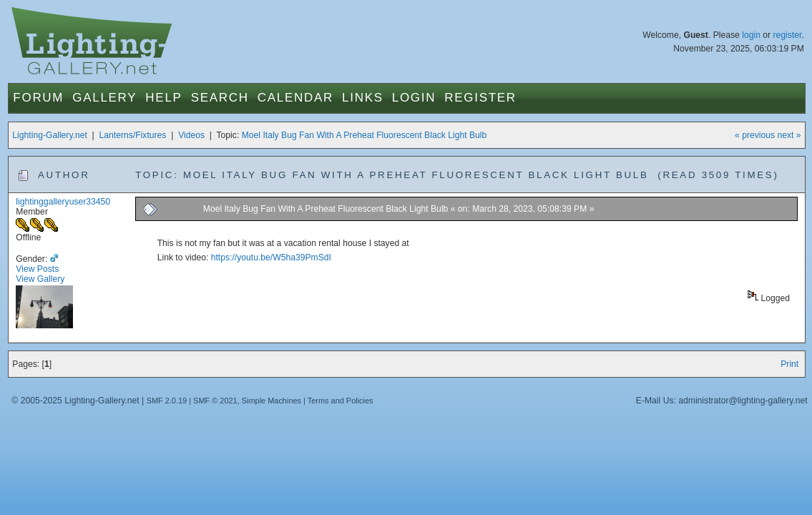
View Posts (37, 269)
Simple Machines (272, 401)
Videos (191, 135)
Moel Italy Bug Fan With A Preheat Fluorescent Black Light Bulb (365, 135)
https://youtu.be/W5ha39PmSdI (271, 257)
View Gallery (40, 279)
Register (480, 98)
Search (220, 98)
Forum (38, 98)
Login (414, 98)
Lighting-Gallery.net (50, 135)
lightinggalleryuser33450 (63, 202)
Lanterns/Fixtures (133, 135)
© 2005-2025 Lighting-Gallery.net (75, 401)
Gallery (104, 98)
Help (163, 98)
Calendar (295, 98)
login (751, 35)
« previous (755, 135)
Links (363, 98)
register (788, 35)
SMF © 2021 (215, 401)
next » (789, 135)
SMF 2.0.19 (167, 401)
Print (789, 364)
